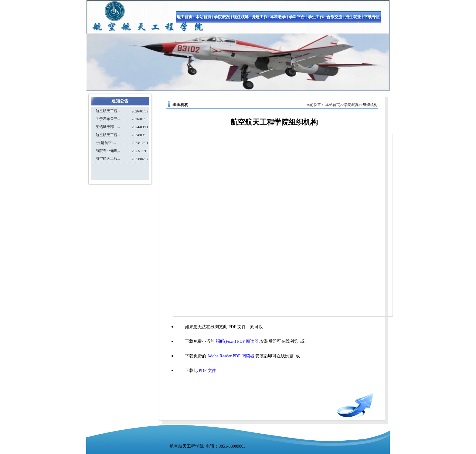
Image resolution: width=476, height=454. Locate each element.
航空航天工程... (108, 111)
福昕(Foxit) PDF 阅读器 (237, 341)
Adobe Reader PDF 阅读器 (231, 356)
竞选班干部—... (108, 127)
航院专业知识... (108, 151)
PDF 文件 (207, 371)
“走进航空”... (106, 143)
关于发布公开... (108, 119)
